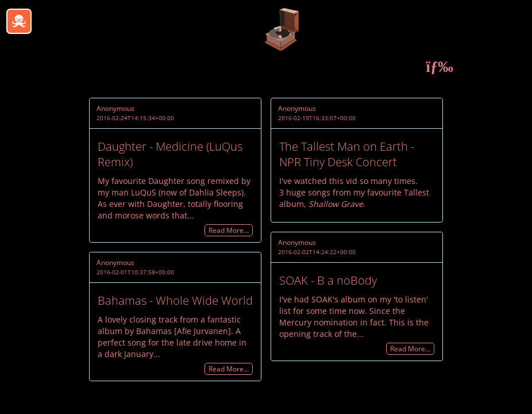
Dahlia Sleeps (215, 192)
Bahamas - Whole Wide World (175, 300)
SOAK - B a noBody (328, 280)
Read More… (229, 230)
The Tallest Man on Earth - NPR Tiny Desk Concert (347, 154)
